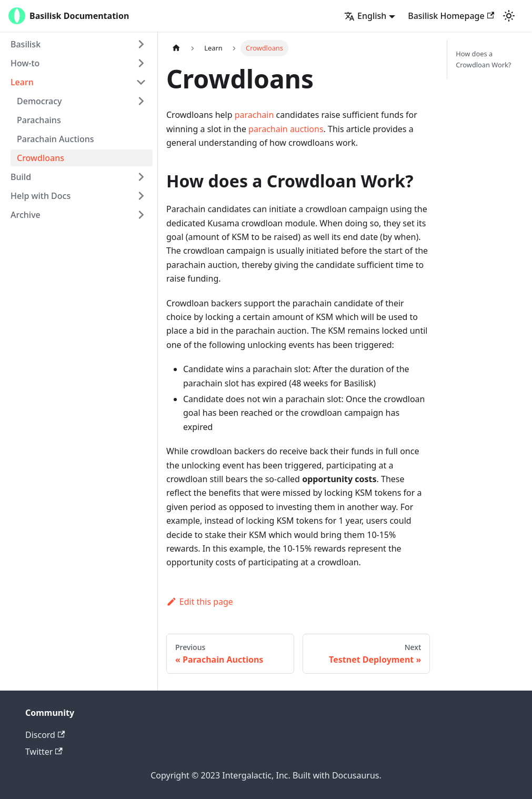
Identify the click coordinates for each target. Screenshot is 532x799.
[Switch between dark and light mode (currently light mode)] (509, 16)
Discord (45, 735)
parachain (254, 115)
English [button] (365, 16)
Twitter (44, 752)
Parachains (39, 120)
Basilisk (26, 44)
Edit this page (200, 602)
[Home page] (176, 48)
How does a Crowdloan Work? (483, 59)
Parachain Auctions (55, 139)
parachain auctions (286, 129)
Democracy (39, 101)
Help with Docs (41, 196)
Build (21, 177)
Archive (26, 215)
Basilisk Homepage (451, 16)
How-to (25, 63)
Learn (22, 82)
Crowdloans (41, 158)
